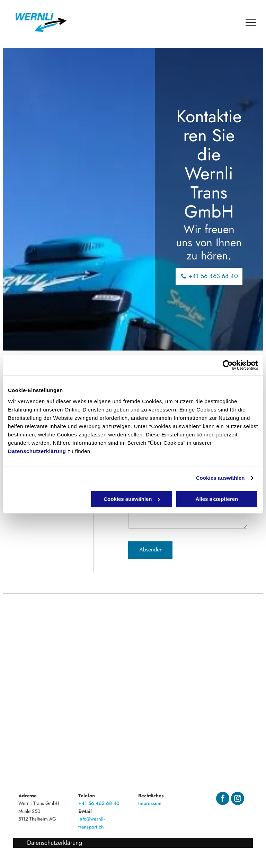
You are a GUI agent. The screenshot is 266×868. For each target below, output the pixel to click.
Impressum (150, 803)
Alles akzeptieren (217, 499)
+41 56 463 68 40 (99, 803)
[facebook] (223, 799)
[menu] (251, 23)
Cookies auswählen (220, 478)
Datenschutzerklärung (37, 451)
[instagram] (238, 799)
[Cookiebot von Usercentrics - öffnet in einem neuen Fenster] (228, 365)
